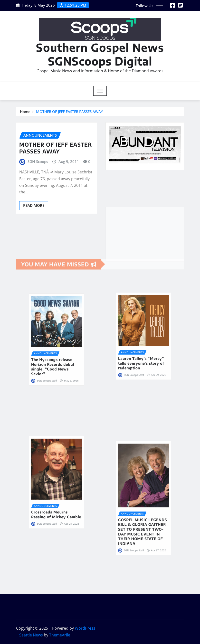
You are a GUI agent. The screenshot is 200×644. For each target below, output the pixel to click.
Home (25, 112)
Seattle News (31, 635)
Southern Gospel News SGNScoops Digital (100, 54)
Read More (34, 205)
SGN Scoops (38, 161)
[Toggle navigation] (100, 91)
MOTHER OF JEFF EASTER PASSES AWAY (70, 112)
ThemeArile (60, 635)
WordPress (85, 628)
